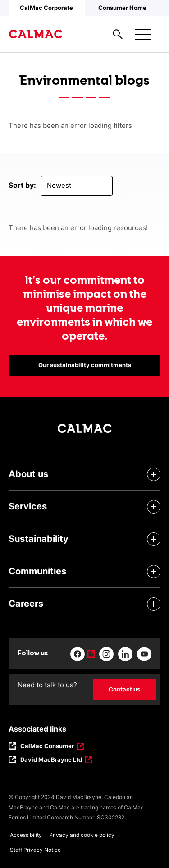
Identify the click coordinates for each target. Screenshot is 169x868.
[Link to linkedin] (125, 654)
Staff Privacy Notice (35, 850)
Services (28, 506)
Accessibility (26, 835)
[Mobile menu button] (143, 34)
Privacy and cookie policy (82, 835)
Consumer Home (122, 8)
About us (28, 474)
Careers (26, 604)
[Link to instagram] (106, 654)
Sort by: (22, 185)
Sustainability (39, 539)
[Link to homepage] (36, 34)
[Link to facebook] (82, 654)
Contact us (124, 689)
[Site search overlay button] (118, 34)
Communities (37, 571)
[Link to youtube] (144, 654)
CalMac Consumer (48, 747)
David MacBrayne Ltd (51, 760)
